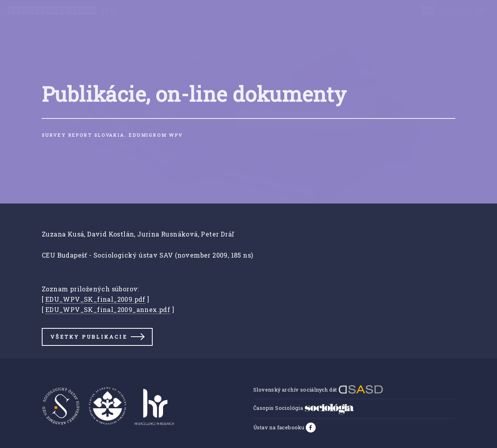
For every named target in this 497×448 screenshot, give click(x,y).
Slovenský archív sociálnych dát (318, 390)
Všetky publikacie (89, 337)
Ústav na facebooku (280, 427)
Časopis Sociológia (304, 408)
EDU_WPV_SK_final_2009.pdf (95, 299)
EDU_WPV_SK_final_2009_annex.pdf (108, 309)
